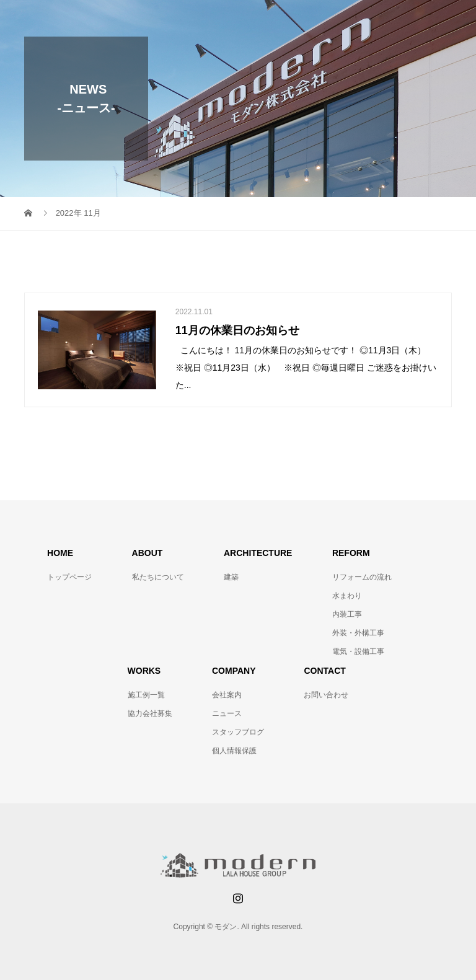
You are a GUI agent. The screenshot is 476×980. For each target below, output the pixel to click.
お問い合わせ (326, 695)
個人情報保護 (234, 751)
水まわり (347, 596)
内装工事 (347, 614)
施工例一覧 (146, 695)
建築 (231, 577)
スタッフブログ (238, 732)
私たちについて (158, 577)
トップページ (69, 577)
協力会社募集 (150, 713)
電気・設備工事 (358, 651)
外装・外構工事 (358, 633)
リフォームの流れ (362, 577)
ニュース (227, 713)
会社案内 (227, 695)
